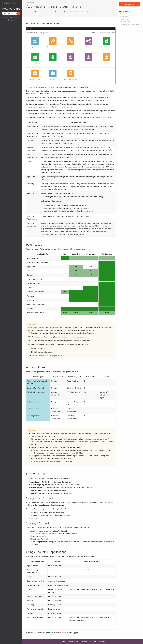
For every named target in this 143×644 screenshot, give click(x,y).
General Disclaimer (73, 642)
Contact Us (102, 642)
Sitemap (6, 17)
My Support (93, 642)
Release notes (14, 17)
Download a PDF (130, 4)
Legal (64, 642)
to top (129, 11)
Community (84, 642)
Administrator (31, 2)
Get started (11, 20)
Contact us (66, 633)
